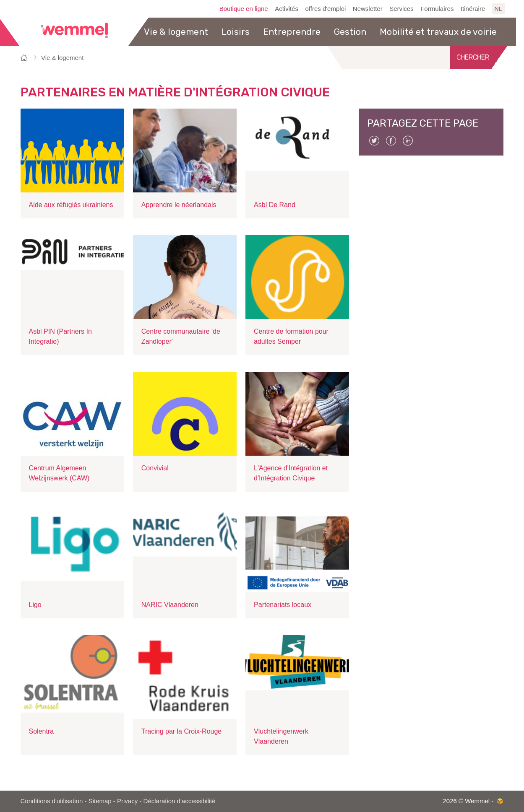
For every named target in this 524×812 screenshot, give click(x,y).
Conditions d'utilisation (52, 801)
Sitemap (100, 801)
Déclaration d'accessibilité (180, 801)
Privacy (127, 801)
